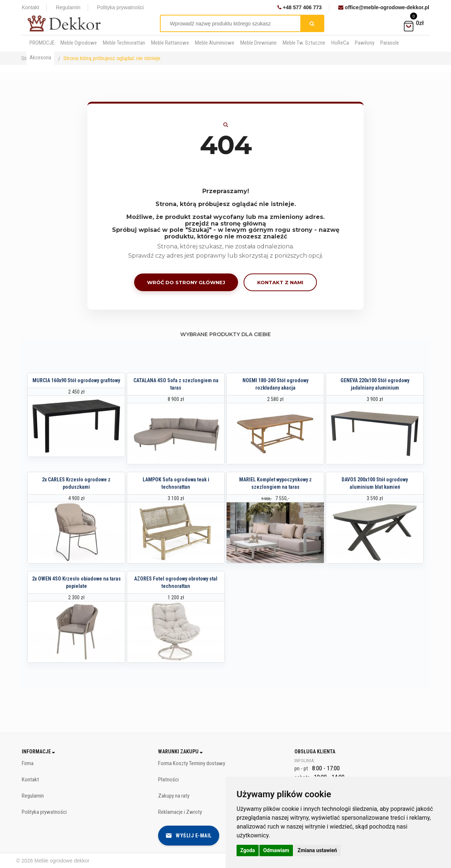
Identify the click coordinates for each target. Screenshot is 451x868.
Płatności (168, 780)
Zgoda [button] (248, 850)
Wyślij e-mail (189, 836)
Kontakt (30, 7)
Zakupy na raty (174, 796)
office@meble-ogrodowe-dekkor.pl (384, 7)
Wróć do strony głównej (186, 282)
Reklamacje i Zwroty (180, 812)
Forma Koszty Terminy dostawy (192, 763)
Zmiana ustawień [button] (317, 850)
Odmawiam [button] (276, 850)
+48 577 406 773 (300, 7)
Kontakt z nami (280, 282)
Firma (28, 763)
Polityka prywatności (120, 7)
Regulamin (68, 7)
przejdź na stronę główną (225, 224)
